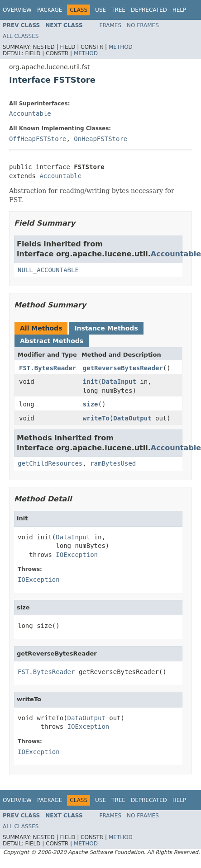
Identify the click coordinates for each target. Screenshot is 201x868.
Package (50, 10)
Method (121, 47)
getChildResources (50, 463)
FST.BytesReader (48, 368)
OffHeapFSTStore (38, 139)
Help (179, 10)
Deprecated (149, 10)
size (91, 404)
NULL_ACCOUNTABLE (48, 270)
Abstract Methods (52, 341)
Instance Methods (106, 328)
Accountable (30, 113)
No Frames (143, 25)
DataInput (119, 382)
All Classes (21, 36)
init (91, 382)
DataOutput (132, 418)
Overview (17, 10)
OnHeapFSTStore (100, 139)
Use (100, 10)
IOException (77, 555)
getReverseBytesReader (123, 368)
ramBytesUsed (113, 463)
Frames (111, 25)
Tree (118, 10)
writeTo (96, 418)
